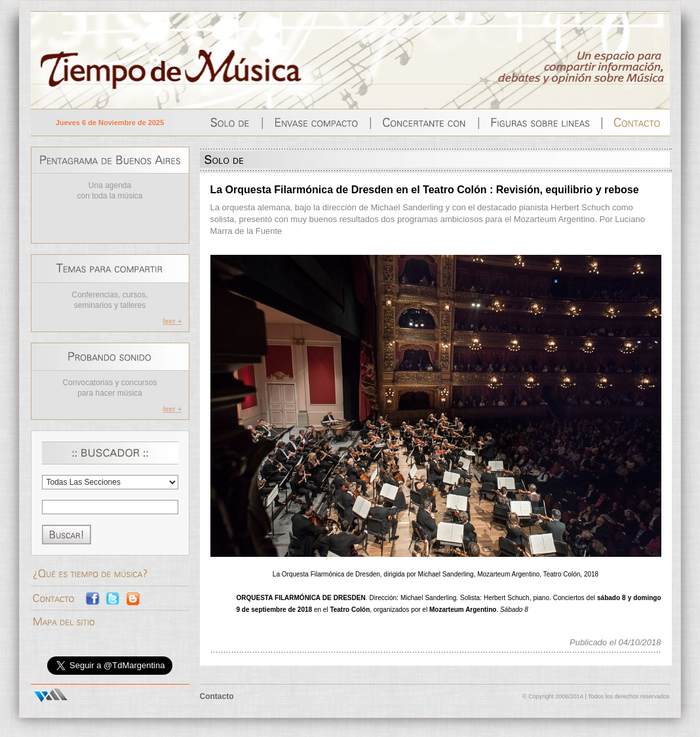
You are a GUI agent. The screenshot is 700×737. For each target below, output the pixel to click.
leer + (172, 321)
